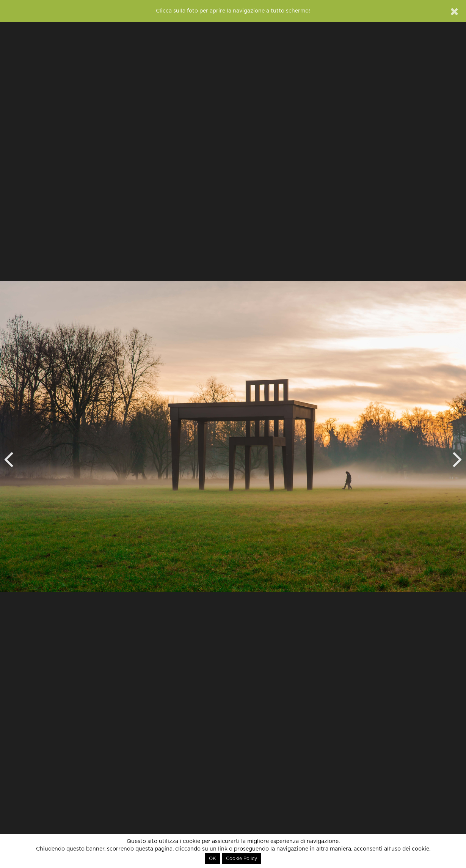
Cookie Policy (242, 859)
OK (213, 859)
